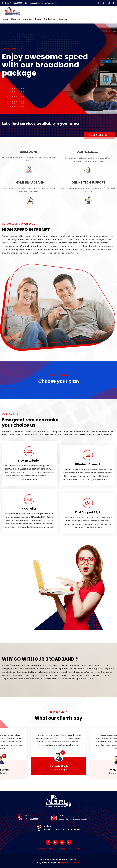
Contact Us (50, 19)
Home (5, 19)
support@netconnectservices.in (43, 3)
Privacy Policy (75, 849)
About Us (16, 19)
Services (28, 19)
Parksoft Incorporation (71, 862)
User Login (64, 19)
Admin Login (41, 849)
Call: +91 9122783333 (13, 3)
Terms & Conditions (58, 849)
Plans (38, 19)
